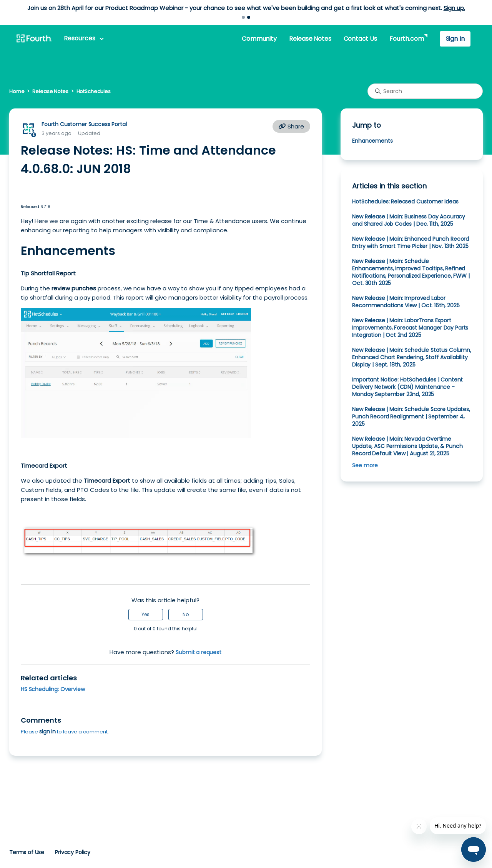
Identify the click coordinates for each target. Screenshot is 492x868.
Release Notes (310, 39)
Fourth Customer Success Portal (84, 124)
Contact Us (360, 39)
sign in (47, 731)
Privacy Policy (73, 852)
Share (291, 126)
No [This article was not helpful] (186, 614)
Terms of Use (27, 852)
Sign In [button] (455, 39)
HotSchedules (94, 91)
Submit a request (199, 652)
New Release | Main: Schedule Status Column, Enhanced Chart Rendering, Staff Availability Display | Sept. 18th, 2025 (411, 357)
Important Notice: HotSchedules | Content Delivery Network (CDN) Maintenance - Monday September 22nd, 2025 (407, 387)
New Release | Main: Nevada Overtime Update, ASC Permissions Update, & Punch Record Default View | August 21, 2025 (407, 446)
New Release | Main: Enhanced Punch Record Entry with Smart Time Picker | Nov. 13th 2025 (411, 242)
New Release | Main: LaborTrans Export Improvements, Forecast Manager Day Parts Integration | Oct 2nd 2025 (410, 328)
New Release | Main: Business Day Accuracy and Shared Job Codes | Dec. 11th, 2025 (409, 220)
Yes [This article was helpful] (145, 614)
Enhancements (372, 141)
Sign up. (454, 8)
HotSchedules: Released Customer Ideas (405, 202)
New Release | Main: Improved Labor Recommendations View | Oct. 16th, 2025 (406, 302)
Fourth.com (406, 39)
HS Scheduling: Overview (53, 689)
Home (17, 91)
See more (365, 465)
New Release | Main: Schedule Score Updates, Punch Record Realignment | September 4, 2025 (411, 417)
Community (259, 39)
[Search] (425, 91)
